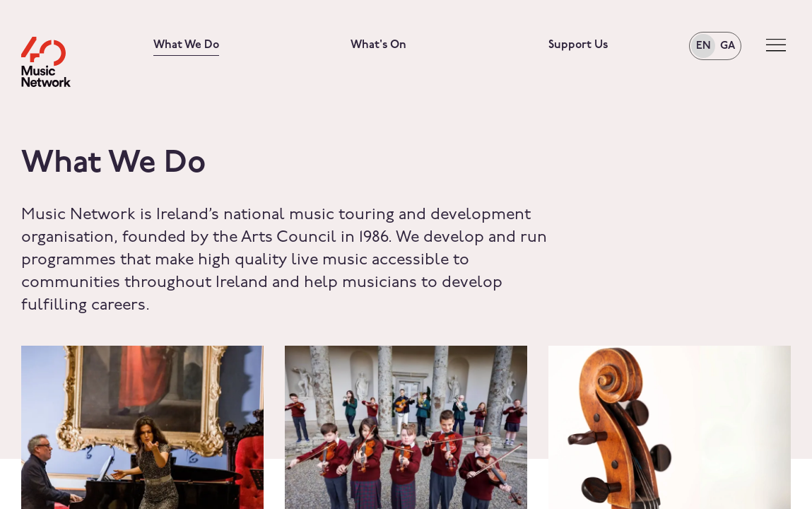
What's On (378, 45)
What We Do (186, 45)
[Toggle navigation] (776, 46)
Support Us (578, 45)
